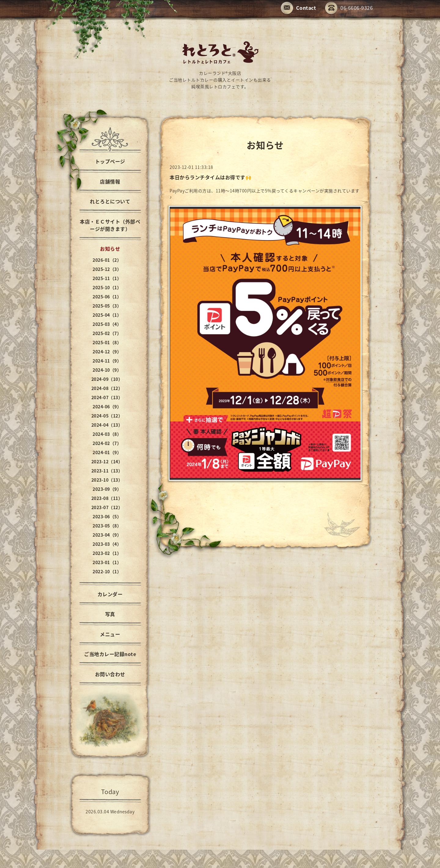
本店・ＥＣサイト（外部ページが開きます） (110, 225)
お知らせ (110, 249)
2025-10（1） (107, 287)
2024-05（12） (107, 416)
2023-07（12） (107, 507)
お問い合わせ (110, 674)
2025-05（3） (107, 306)
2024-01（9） (107, 452)
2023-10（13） (107, 480)
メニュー (110, 634)
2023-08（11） (107, 498)
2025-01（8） (107, 342)
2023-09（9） (107, 489)
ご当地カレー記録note (110, 654)
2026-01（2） (107, 260)
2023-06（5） (107, 516)
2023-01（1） (107, 562)
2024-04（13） (107, 425)
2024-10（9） (107, 370)
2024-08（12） (107, 388)
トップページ (110, 161)
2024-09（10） (107, 379)
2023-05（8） (107, 526)
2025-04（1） (107, 315)
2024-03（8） (107, 434)
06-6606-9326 (349, 8)
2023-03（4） (107, 544)
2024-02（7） (107, 443)
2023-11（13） (107, 471)
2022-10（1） (107, 571)
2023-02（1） (107, 553)
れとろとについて (110, 201)
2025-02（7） (107, 333)
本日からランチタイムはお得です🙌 (211, 177)
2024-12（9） (107, 352)
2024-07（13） (107, 397)
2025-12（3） (107, 269)
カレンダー (110, 594)
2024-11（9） (107, 361)
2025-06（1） (107, 297)
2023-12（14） (107, 461)
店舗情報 (110, 181)
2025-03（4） (107, 324)
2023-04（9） (107, 535)
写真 (110, 614)
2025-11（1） (107, 278)
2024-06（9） (107, 407)
